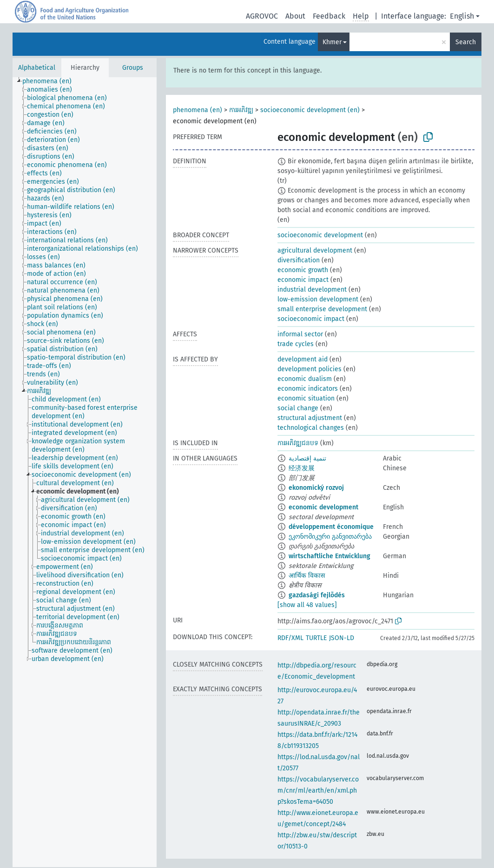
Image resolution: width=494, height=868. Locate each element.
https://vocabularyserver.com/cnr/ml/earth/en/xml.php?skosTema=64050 (318, 791)
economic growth (303, 270)
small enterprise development (322, 309)
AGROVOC (262, 16)
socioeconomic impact (311, 319)
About (295, 16)
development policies (310, 369)
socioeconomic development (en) (310, 110)
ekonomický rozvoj (316, 488)
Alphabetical (37, 68)
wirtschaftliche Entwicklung (329, 556)
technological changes (311, 428)
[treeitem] (51, 81)
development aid (303, 359)
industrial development (312, 290)
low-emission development (318, 299)
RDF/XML (290, 638)
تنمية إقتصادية (307, 458)
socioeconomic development (320, 235)
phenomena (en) (198, 110)
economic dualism (305, 379)
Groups (133, 68)
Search (466, 42)
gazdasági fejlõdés (317, 595)
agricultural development (315, 250)
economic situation (306, 398)
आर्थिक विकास (307, 576)
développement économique (331, 527)
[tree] (85, 472)
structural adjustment (310, 418)
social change (298, 408)
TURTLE (316, 638)
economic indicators (308, 389)
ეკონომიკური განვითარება (330, 537)
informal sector (300, 334)
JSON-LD (342, 638)
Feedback (329, 16)
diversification (299, 260)
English (462, 16)
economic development (323, 507)
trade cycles (296, 344)
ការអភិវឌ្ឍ (241, 110)
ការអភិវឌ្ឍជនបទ (298, 443)
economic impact (303, 280)
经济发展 (302, 468)
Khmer (332, 42)
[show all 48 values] (307, 605)
